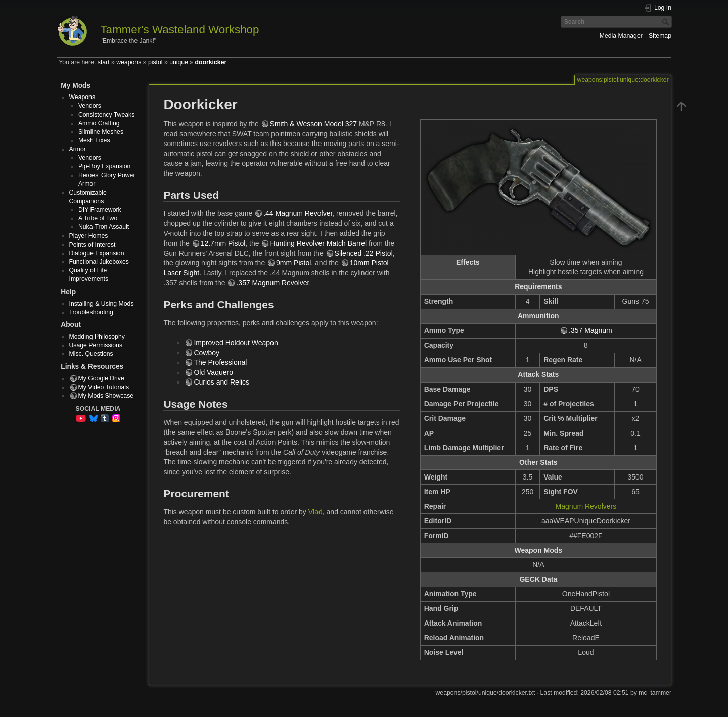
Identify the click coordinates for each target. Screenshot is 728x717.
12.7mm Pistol (223, 243)
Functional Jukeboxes (99, 262)
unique (179, 62)
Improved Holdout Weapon (236, 343)
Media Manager (621, 36)
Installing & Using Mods (102, 304)
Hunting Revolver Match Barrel (318, 243)
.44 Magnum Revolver (298, 213)
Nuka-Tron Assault (104, 227)
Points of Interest (93, 245)
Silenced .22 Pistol (364, 253)
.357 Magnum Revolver (272, 283)
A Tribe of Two (98, 218)
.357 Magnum (590, 330)
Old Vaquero (213, 372)
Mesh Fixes (94, 140)
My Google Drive (101, 378)
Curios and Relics (221, 382)
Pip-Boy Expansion (105, 166)
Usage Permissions (96, 345)
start (104, 62)
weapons (129, 62)
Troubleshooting (91, 312)
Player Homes (89, 236)
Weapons (82, 97)
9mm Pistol (293, 263)
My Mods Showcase (106, 396)
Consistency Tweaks (106, 115)
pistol (155, 62)
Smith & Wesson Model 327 (314, 124)
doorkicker (211, 62)
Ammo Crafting (99, 123)
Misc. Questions (91, 354)
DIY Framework (100, 210)
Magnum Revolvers (586, 506)
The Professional (220, 362)
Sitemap (660, 36)
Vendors (90, 106)
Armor (78, 149)
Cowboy (207, 353)
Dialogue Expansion (97, 253)
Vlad (315, 512)
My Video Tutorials (104, 387)
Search (667, 22)
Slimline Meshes (101, 132)
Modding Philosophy (97, 337)
